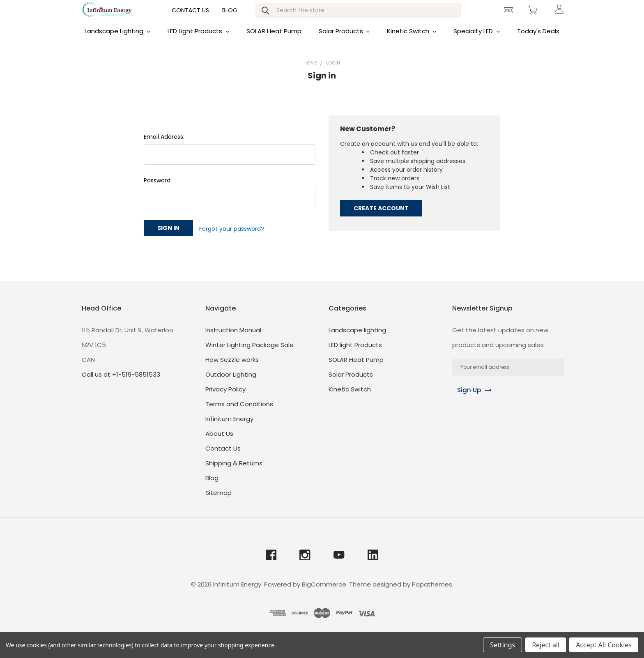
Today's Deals (538, 42)
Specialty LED (477, 42)
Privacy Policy (225, 398)
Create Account (381, 219)
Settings (503, 645)
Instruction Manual (233, 339)
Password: (158, 191)
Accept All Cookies (604, 645)
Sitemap (218, 501)
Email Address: (164, 147)
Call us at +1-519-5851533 (121, 383)
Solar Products (344, 42)
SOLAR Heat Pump (274, 42)
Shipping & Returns (234, 472)
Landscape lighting (117, 42)
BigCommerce (324, 593)
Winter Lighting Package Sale (250, 353)
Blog (230, 19)
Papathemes (432, 593)
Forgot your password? (232, 238)
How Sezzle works (232, 368)
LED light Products (198, 42)
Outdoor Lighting (231, 383)
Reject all (546, 645)
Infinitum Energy (229, 427)
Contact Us (190, 19)
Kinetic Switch (412, 42)
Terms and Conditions (239, 413)
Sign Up (465, 399)
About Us (219, 442)
